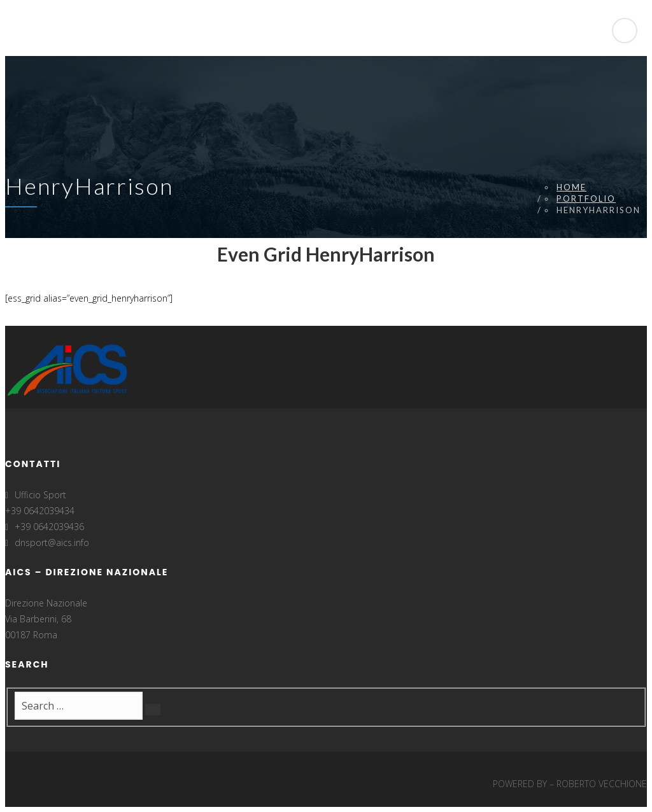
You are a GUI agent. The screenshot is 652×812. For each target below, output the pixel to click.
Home (571, 187)
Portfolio (586, 199)
